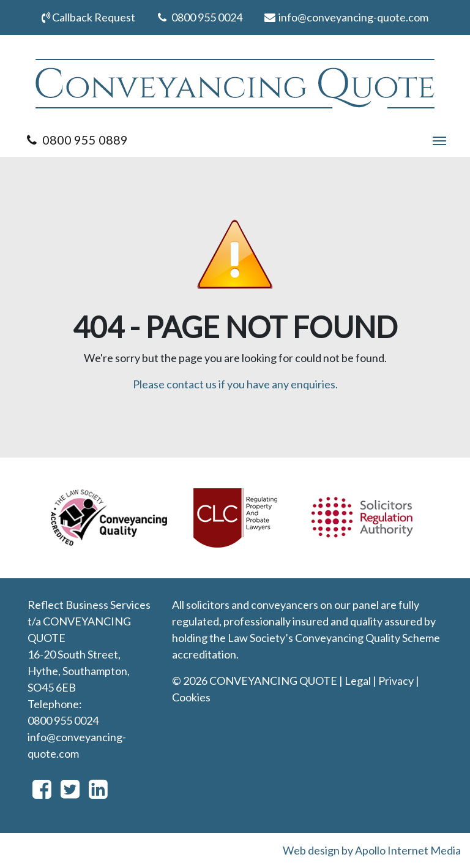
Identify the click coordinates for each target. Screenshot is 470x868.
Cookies (191, 697)
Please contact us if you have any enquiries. (235, 384)
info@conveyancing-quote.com (345, 17)
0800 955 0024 (199, 17)
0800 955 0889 (76, 140)
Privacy (396, 681)
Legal (358, 681)
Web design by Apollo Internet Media (372, 850)
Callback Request (88, 17)
